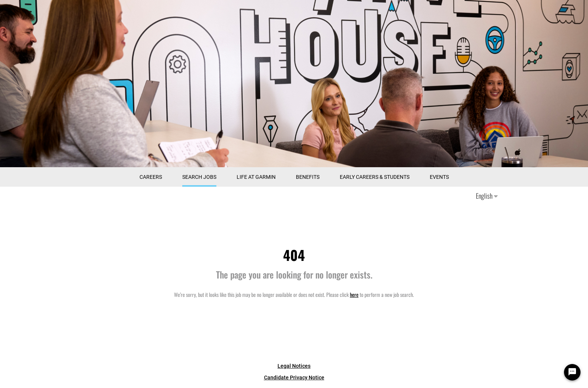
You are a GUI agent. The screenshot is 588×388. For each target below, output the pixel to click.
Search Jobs (199, 177)
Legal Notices (294, 366)
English (487, 196)
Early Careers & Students (375, 177)
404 (294, 255)
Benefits (308, 177)
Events (439, 177)
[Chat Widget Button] (572, 372)
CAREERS (151, 177)
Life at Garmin (256, 177)
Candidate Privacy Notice (294, 378)
